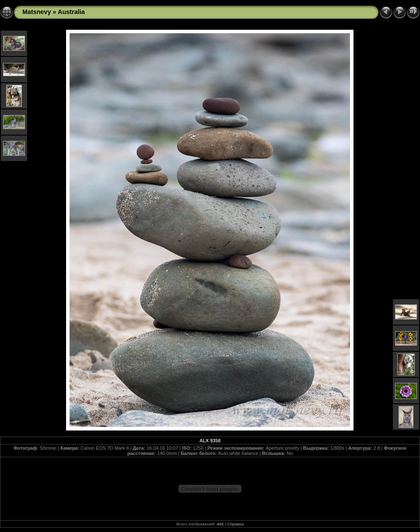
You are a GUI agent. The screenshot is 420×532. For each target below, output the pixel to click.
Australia (71, 12)
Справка (235, 524)
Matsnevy (37, 12)
